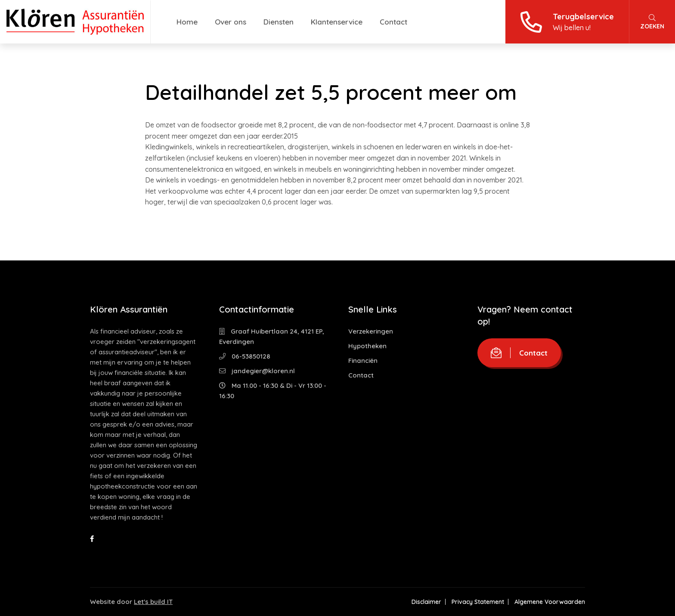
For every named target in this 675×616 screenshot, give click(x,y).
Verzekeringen (371, 331)
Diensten (279, 22)
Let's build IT (153, 602)
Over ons (231, 22)
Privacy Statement (478, 602)
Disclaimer (426, 602)
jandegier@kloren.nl (257, 371)
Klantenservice (337, 22)
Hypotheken (367, 346)
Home (187, 22)
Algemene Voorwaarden (550, 602)
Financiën (363, 361)
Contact (393, 22)
